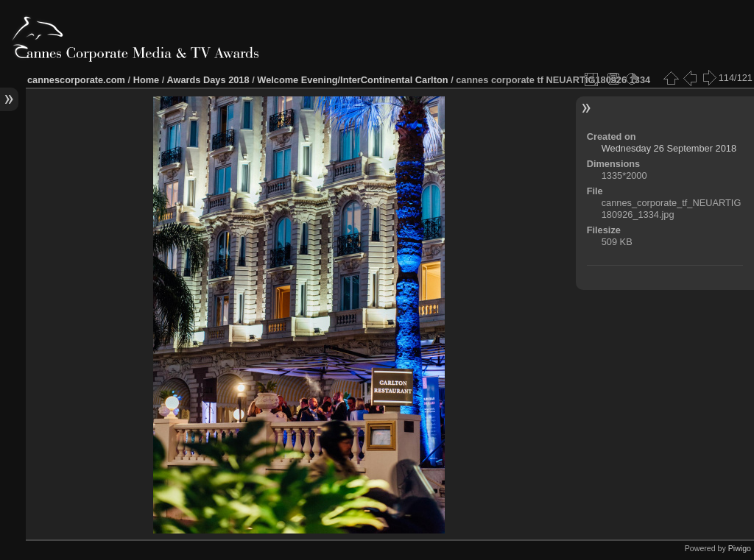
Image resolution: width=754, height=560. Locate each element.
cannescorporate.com (76, 80)
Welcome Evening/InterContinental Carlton (352, 80)
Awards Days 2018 (208, 80)
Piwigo (740, 548)
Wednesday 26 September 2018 (669, 148)
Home (147, 80)
